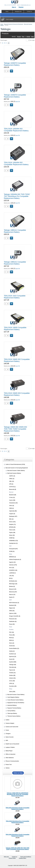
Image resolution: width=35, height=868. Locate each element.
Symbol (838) (13, 662)
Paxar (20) (12, 624)
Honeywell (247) (13, 549)
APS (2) (11, 484)
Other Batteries (10, 758)
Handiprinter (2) (13, 543)
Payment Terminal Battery (14, 708)
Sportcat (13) (13, 657)
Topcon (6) (12, 670)
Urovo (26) (12, 681)
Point (11, 627)
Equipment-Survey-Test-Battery (16, 703)
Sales (33, 37)
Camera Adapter (10, 723)
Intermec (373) (13, 565)
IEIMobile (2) (13, 557)
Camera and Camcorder (12, 727)
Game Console (10, 737)
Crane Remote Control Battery (15, 700)
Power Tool (9, 765)
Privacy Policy (12, 858)
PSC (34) (12, 632)
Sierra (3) (12, 643)
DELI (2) (11, 519)
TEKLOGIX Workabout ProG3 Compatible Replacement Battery (17, 835)
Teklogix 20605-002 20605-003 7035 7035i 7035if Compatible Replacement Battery (15, 429)
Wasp (11, 689)
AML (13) (12, 481)
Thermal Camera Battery (14, 716)
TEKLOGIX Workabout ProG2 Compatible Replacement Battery (17, 808)
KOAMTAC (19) (13, 570)
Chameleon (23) (13, 503)
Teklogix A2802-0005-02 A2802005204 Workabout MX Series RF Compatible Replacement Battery (17, 794)
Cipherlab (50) (13, 511)
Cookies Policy (22, 858)
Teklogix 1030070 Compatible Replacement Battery (15, 64)
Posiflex (11, 630)
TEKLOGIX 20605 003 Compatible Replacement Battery (17, 394)
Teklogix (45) (13, 665)
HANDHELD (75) (14, 541)
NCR (10, 600)
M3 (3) (11, 578)
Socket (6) (12, 646)
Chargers (8, 734)
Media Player (9, 751)
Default (28, 37)
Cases (7, 730)
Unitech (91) (12, 678)
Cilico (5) (12, 506)
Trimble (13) (12, 673)
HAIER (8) (12, 538)
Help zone (6, 857)
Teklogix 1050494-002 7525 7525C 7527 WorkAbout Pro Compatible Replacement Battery (17, 196)
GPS (7, 740)
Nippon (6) (12, 608)
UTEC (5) (12, 683)
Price (23, 37)
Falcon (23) (12, 530)
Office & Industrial (10, 754)
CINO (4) (11, 508)
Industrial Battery (12, 705)
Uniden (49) (12, 675)
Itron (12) (12, 568)
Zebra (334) (12, 692)
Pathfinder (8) (13, 621)
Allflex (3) (12, 479)
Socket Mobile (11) (14, 648)
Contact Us (29, 11)
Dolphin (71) (12, 524)
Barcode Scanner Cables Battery (16, 471)
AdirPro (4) (12, 476)
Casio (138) (12, 500)
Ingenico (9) (12, 562)
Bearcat (11, 492)
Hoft (10, 546)
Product (19, 37)
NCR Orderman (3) (14, 603)
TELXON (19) (13, 667)
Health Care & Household (12, 744)
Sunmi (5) (12, 659)
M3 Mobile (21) (13, 581)
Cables (8, 720)
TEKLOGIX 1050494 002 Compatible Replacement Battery (16, 130)
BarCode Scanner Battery (14, 473)
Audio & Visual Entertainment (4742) (15, 464)
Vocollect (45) (13, 686)
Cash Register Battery (13, 697)
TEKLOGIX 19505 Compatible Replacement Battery (15, 329)
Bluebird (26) (13, 495)
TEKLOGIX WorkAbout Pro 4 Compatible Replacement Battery (17, 822)
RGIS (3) (11, 640)
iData (11, 554)
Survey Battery (11, 711)
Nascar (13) (12, 595)
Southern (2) (13, 654)
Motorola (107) (13, 592)
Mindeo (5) (12, 586)
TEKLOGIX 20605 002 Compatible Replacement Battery (17, 360)
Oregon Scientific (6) (15, 616)
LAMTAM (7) (12, 573)
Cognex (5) (12, 514)
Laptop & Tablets (10, 747)
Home (2, 24)
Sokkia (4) (12, 651)
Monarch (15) (13, 589)
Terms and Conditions (26, 857)
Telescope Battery (12, 713)
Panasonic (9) (13, 619)
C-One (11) (12, 497)
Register (21, 7)
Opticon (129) (13, 613)
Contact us (15, 857)
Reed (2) (11, 638)
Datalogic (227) (13, 516)
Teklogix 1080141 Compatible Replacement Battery (15, 231)
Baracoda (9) (13, 489)
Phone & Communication (12, 761)
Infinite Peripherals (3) (15, 559)
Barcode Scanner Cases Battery (16, 695)
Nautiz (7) (12, 597)
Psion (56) (12, 635)
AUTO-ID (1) (12, 487)
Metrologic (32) (13, 584)
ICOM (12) (12, 551)
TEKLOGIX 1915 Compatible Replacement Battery (15, 297)
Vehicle (8, 768)
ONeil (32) (12, 611)
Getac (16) (12, 535)
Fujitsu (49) (12, 533)
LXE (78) (11, 576)
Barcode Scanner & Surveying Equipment (14, 24)
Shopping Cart (18, 11)
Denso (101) (12, 522)
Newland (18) (13, 605)
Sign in (14, 7)
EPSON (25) (12, 527)
